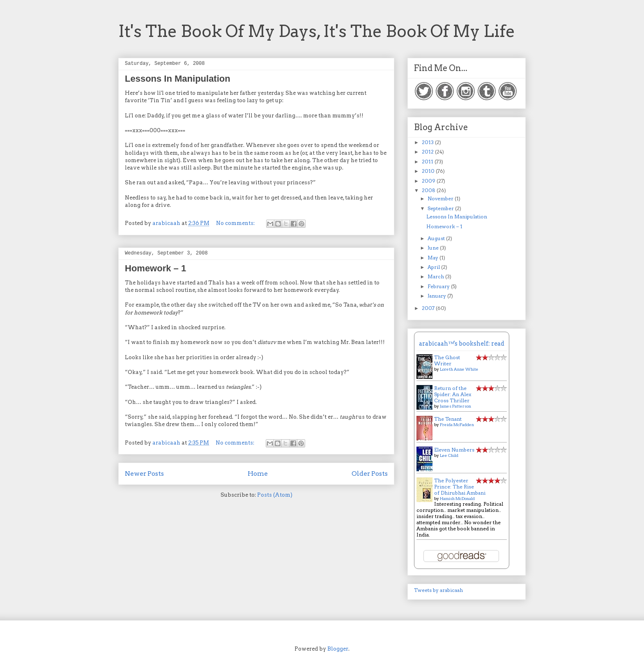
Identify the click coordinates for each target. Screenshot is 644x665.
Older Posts (370, 474)
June (434, 248)
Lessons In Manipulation (178, 79)
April (434, 267)
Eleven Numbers (454, 450)
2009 (429, 181)
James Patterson (455, 406)
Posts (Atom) (275, 495)
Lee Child (449, 455)
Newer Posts (144, 474)
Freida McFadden (457, 424)
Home (258, 474)
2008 (429, 190)
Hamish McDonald (457, 498)
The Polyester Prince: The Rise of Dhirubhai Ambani (460, 487)
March (436, 276)
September (441, 208)
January (437, 296)
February (439, 286)
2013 (428, 142)
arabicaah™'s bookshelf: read (462, 344)
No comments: (236, 223)
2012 (428, 152)
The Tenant (448, 419)
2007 (429, 308)
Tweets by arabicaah (438, 590)
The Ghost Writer (447, 360)
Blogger (338, 649)
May (434, 258)
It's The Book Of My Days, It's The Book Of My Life (317, 31)
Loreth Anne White (459, 369)
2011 (428, 162)
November (441, 198)
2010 (429, 171)
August (437, 238)
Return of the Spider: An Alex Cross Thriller (453, 394)
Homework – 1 (155, 268)
